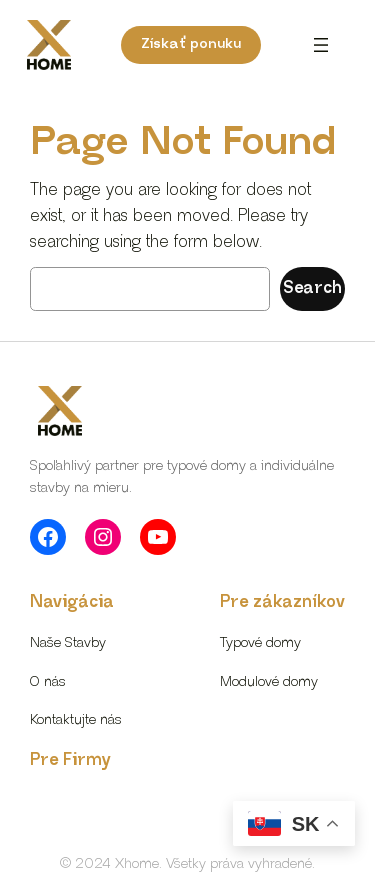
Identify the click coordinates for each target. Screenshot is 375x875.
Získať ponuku (191, 44)
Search (312, 288)
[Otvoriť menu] (321, 45)
